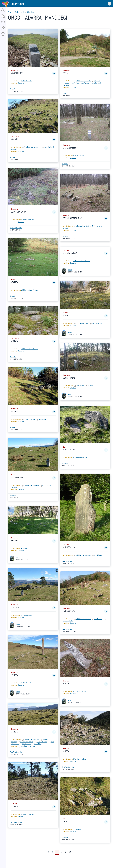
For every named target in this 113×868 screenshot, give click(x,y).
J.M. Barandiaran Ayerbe (32, 147)
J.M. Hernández (97, 323)
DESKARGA (15, 541)
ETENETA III (15, 806)
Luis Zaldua (42, 419)
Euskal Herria (20, 12)
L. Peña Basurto (26, 81)
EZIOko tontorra (69, 378)
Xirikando (65, 838)
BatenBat (13, 89)
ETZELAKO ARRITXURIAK (72, 218)
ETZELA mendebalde (70, 148)
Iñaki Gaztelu (27, 744)
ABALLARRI (15, 139)
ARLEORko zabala (17, 478)
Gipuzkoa (31, 12)
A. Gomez (24, 548)
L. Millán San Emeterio (31, 485)
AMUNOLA (15, 411)
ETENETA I (15, 675)
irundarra (65, 93)
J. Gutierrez (77, 829)
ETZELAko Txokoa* (70, 253)
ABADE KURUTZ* (17, 73)
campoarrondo (67, 561)
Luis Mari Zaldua (29, 419)
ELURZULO (15, 607)
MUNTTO (66, 684)
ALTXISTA (14, 282)
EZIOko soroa (68, 315)
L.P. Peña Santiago (82, 323)
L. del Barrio (80, 386)
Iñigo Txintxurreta (16, 228)
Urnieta (33, 746)
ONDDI (65, 822)
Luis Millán (38, 744)
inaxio (18, 557)
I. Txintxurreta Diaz (28, 220)
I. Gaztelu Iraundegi (82, 226)
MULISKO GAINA (69, 450)
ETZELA (66, 73)
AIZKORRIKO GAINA (18, 212)
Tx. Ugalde (91, 386)
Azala (10, 12)
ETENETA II (15, 732)
